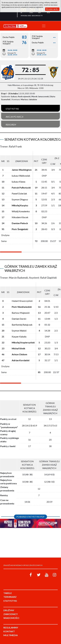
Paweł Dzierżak (19, 193)
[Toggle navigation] (44, 26)
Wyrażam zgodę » (52, 9)
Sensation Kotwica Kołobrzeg (33, 139)
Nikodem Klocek (20, 217)
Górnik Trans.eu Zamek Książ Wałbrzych (31, 268)
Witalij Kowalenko (21, 211)
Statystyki (12, 109)
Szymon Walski (19, 331)
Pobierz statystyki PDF (30, 517)
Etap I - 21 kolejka (9, 93)
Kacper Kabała (19, 337)
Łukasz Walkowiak (21, 176)
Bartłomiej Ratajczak (22, 325)
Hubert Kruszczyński (22, 301)
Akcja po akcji (15, 117)
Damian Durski (19, 319)
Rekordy (11, 125)
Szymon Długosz (20, 199)
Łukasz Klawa (18, 182)
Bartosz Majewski (21, 313)
